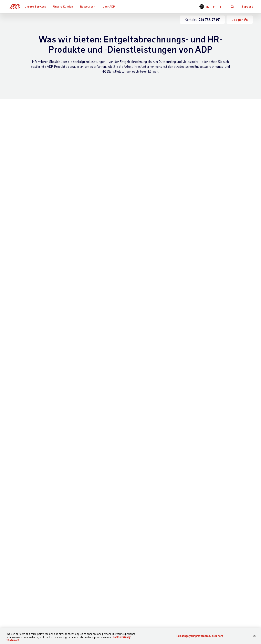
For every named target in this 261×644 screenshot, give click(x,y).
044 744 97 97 (147, 473)
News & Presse (215, 562)
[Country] (31, 611)
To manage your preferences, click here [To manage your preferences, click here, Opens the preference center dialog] (200, 636)
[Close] (254, 636)
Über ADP (111, 6)
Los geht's (240, 19)
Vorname (54, 342)
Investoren (212, 569)
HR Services (22, 237)
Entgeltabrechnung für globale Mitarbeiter (41, 180)
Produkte (80, 585)
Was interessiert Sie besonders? (70, 360)
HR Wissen (81, 564)
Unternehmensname (62, 396)
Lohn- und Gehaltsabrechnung (41, 146)
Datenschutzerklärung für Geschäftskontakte (84, 491)
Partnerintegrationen (119, 237)
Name (138, 342)
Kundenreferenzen (131, 534)
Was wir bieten (85, 534)
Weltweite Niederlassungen (28, 621)
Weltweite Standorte (220, 548)
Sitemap (79, 610)
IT (222, 7)
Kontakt (14, 534)
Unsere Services (37, 6)
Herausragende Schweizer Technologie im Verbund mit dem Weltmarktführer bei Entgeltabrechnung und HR (40, 190)
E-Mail (138, 360)
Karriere (210, 555)
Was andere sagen (173, 541)
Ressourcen (90, 6)
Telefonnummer (144, 378)
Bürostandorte (214, 541)
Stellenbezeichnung (62, 378)
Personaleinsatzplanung (114, 191)
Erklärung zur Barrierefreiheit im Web (158, 610)
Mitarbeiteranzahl (146, 396)
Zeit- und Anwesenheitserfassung (122, 148)
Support (247, 6)
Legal (119, 610)
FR (215, 7)
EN (207, 7)
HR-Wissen (194, 146)
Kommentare (99, 432)
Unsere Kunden (65, 6)
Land (51, 414)
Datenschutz (100, 610)
